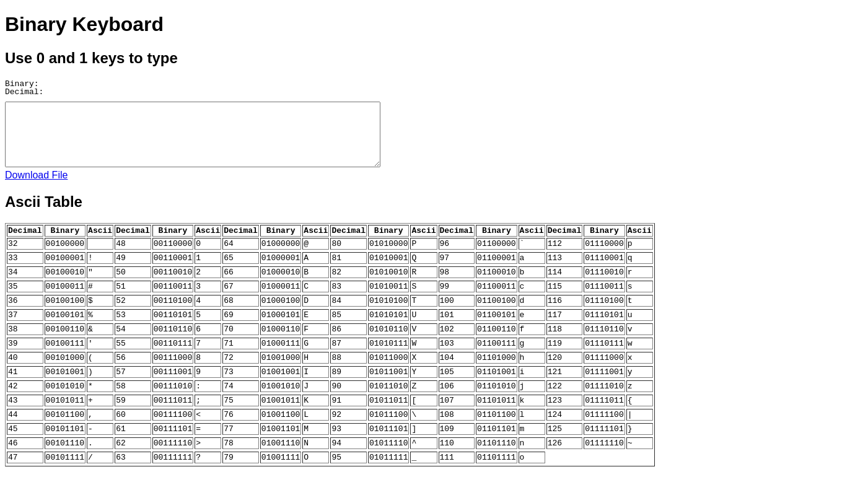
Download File (36, 175)
